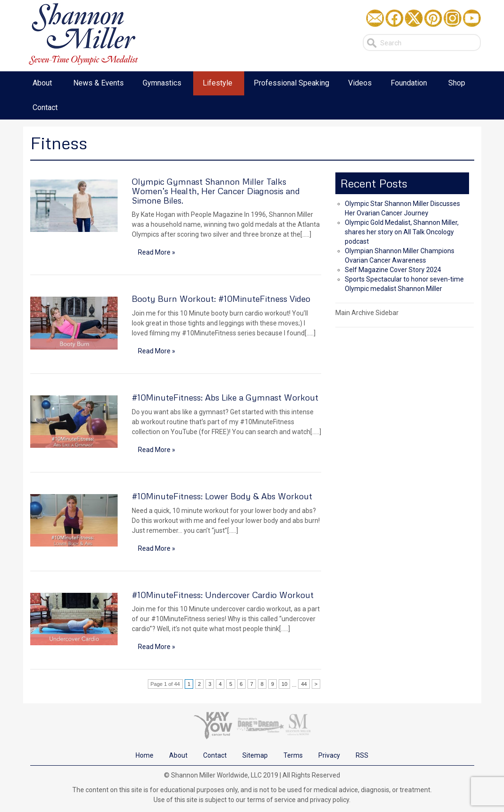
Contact (215, 755)
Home (145, 755)
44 (304, 684)
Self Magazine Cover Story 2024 (393, 270)
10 (284, 684)
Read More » (157, 252)
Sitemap (255, 755)
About (178, 755)
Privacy (329, 755)
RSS (362, 755)
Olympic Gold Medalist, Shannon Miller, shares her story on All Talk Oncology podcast (402, 232)
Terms (293, 755)
